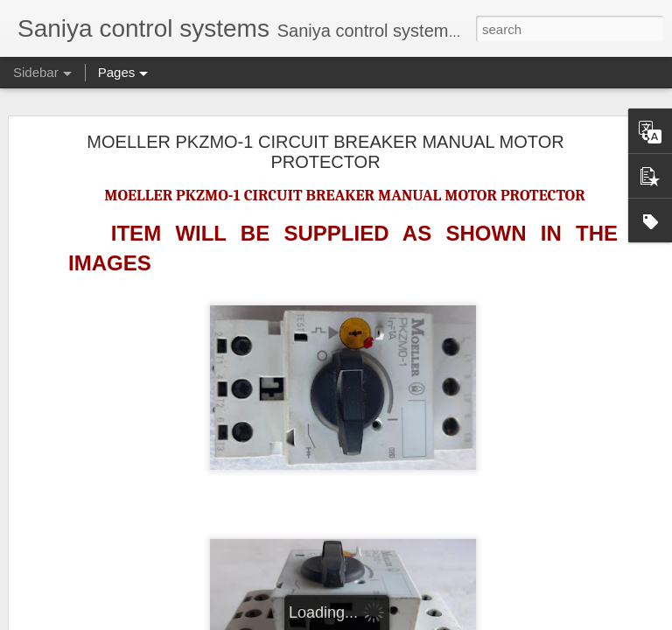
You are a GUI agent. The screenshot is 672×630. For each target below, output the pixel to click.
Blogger (445, 620)
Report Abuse (497, 620)
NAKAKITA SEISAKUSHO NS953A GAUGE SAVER (164, 461)
